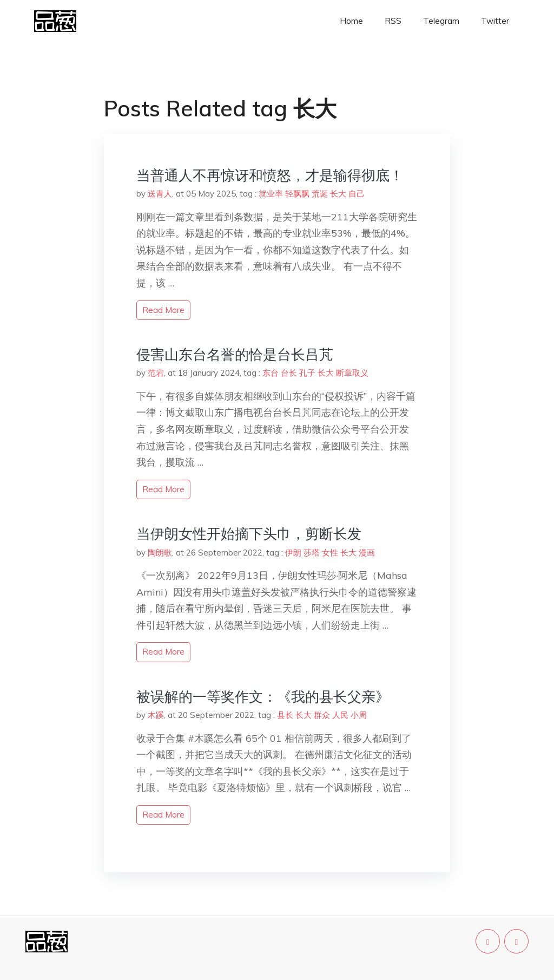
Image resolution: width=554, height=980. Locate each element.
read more (163, 310)
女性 (330, 553)
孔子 (307, 373)
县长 (285, 715)
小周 (359, 715)
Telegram (441, 21)
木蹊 (156, 715)
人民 (340, 715)
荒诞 (320, 194)
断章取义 (352, 373)
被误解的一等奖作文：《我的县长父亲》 (263, 697)
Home (351, 21)
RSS (393, 21)
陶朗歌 (160, 553)
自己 (357, 194)
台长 (289, 373)
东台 (271, 373)
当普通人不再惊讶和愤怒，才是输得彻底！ (270, 175)
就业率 (271, 194)
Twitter (495, 21)
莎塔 (312, 553)
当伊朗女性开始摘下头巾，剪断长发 (249, 534)
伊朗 (293, 553)
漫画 (367, 553)
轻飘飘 (297, 194)
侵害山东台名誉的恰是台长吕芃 (235, 354)
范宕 (156, 373)
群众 (322, 715)
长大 (338, 194)
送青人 (160, 194)
